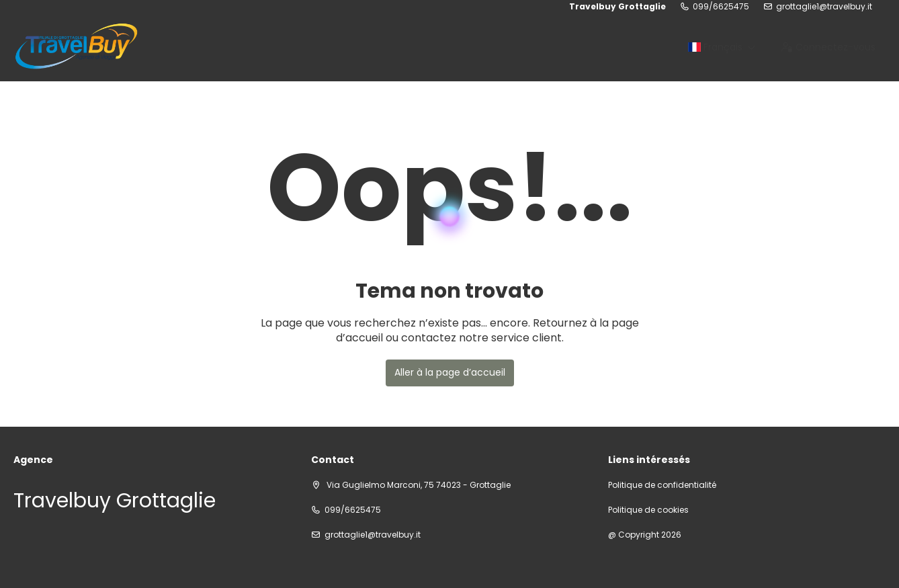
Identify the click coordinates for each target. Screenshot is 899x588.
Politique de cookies (648, 510)
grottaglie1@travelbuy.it (824, 7)
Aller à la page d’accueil (450, 372)
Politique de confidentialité (662, 485)
